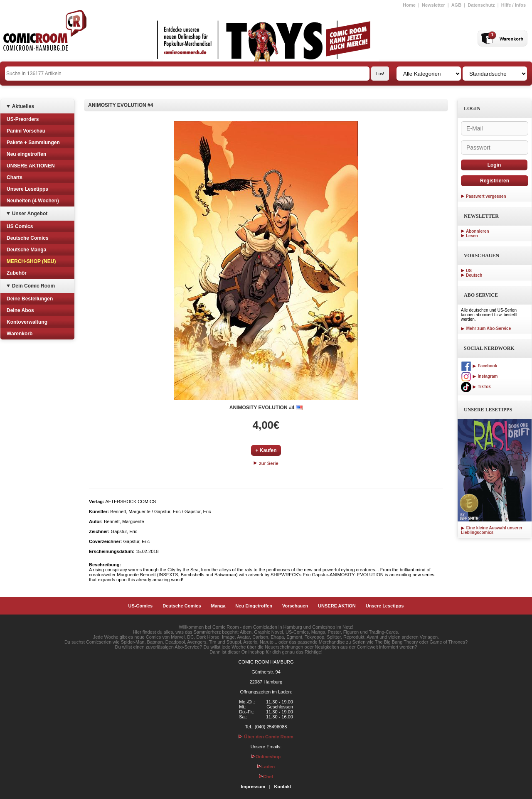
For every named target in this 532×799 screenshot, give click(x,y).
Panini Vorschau (26, 131)
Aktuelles (23, 106)
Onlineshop (266, 757)
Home (409, 5)
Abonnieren (478, 231)
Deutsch (474, 275)
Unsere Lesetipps (27, 189)
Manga (218, 606)
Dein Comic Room (33, 286)
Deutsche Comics (28, 238)
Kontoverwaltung (27, 322)
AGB (456, 5)
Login (494, 165)
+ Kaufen (266, 450)
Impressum (253, 787)
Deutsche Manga (26, 250)
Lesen (472, 236)
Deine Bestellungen (30, 299)
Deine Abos (20, 310)
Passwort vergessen (486, 196)
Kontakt (282, 787)
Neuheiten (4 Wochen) (33, 201)
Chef (266, 777)
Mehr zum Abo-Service (486, 328)
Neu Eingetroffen (254, 606)
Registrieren (495, 181)
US (469, 271)
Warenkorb (20, 334)
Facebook (479, 366)
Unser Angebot (30, 214)
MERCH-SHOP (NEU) (31, 261)
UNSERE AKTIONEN (31, 166)
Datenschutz (481, 5)
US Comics (20, 226)
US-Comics (141, 606)
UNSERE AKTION (337, 606)
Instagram (479, 376)
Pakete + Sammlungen (33, 143)
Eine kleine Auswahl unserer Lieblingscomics (492, 530)
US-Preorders (23, 119)
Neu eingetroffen (26, 154)
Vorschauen (295, 606)
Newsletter (433, 5)
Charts (15, 177)
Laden (266, 767)
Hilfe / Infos (514, 5)
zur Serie (266, 463)
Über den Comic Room (266, 737)
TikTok (476, 387)
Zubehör (17, 273)
